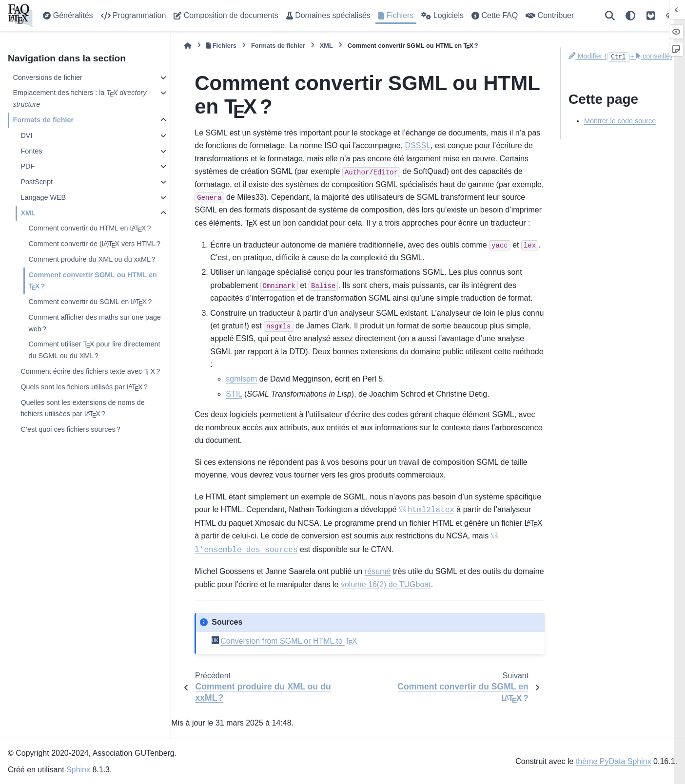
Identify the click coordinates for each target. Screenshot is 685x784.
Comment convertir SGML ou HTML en (92, 282)
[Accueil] (188, 46)
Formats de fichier (43, 120)
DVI (26, 135)
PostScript (37, 182)
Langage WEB (43, 197)
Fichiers (396, 15)
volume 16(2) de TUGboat (386, 584)
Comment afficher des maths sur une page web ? (95, 323)
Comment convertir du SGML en (90, 302)
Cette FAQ (495, 15)
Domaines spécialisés (328, 15)
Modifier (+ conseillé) (620, 56)
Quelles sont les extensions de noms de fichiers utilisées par (82, 410)
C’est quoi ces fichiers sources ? (70, 429)
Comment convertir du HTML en (89, 229)
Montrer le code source (620, 121)
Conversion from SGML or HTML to (289, 641)
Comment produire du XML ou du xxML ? (92, 259)
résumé (378, 571)
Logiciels (442, 15)
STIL (234, 394)
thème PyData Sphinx (614, 761)
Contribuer (550, 15)
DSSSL (418, 145)
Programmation (134, 15)
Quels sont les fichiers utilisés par (84, 387)
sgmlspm (241, 379)
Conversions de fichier (47, 77)
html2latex (431, 510)
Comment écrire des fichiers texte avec (90, 372)
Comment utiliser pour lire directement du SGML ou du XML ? (94, 349)
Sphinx (78, 770)
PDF (28, 166)
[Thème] (630, 16)
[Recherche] (610, 16)
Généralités (68, 15)
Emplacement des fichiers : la (79, 98)
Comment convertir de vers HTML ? (94, 244)
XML (28, 213)
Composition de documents (226, 15)
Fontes (31, 151)
